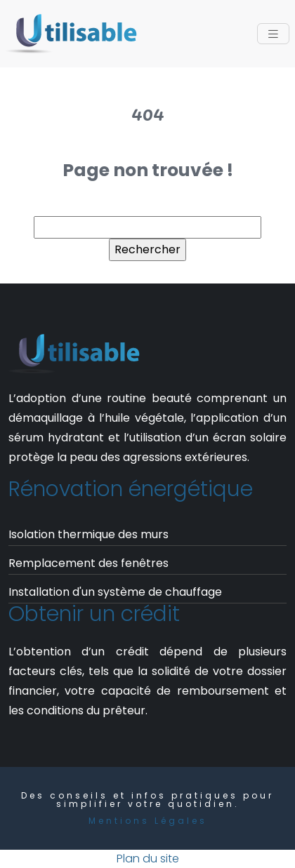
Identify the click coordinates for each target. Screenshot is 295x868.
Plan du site (148, 859)
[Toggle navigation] (273, 34)
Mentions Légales (148, 821)
